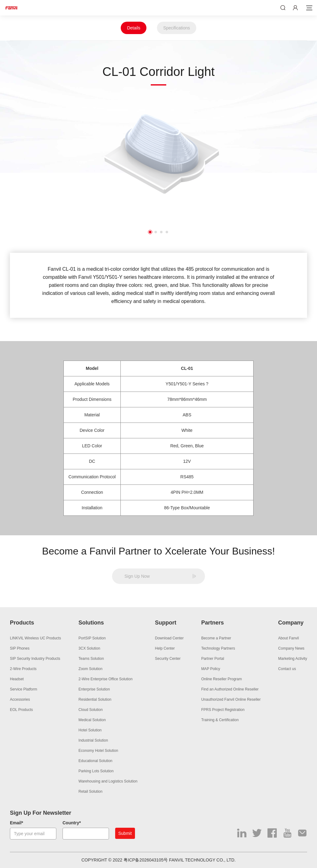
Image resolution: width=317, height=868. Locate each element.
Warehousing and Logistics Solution (108, 781)
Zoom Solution (91, 669)
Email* (17, 823)
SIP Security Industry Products (35, 659)
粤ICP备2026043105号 (146, 860)
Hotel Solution (90, 730)
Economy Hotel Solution (98, 751)
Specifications (176, 28)
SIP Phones (20, 648)
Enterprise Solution (94, 689)
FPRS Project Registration (223, 710)
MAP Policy (211, 669)
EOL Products (21, 710)
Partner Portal (213, 659)
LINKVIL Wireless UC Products (35, 638)
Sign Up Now (137, 576)
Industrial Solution (93, 740)
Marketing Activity (293, 659)
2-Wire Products (23, 669)
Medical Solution (92, 720)
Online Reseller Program (221, 679)
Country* (72, 823)
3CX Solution (89, 648)
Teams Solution (91, 659)
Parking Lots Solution (96, 771)
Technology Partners (218, 648)
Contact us (287, 669)
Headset (17, 679)
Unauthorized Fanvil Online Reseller (231, 699)
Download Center (169, 638)
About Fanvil (289, 638)
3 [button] (161, 232)
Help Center (165, 648)
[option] (158, 157)
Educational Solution (96, 761)
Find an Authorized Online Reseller (230, 689)
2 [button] (156, 232)
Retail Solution (91, 791)
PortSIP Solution (92, 638)
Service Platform (24, 689)
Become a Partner (216, 638)
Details (134, 28)
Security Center (168, 659)
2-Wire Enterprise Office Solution (106, 679)
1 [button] (150, 232)
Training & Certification (220, 720)
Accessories (20, 699)
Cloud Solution (91, 710)
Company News (291, 648)
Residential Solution (95, 699)
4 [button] (167, 232)
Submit (125, 833)
